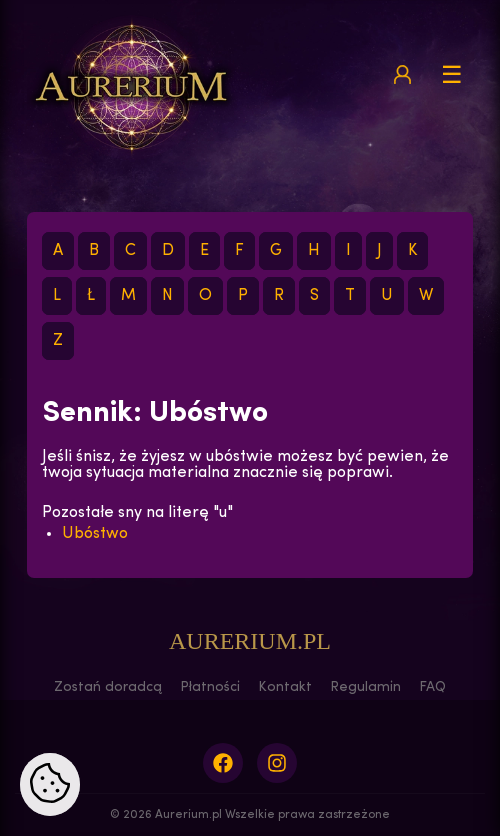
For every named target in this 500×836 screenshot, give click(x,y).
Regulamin (365, 687)
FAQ (432, 687)
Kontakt (285, 687)
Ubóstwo (95, 534)
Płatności (210, 687)
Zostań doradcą (108, 687)
